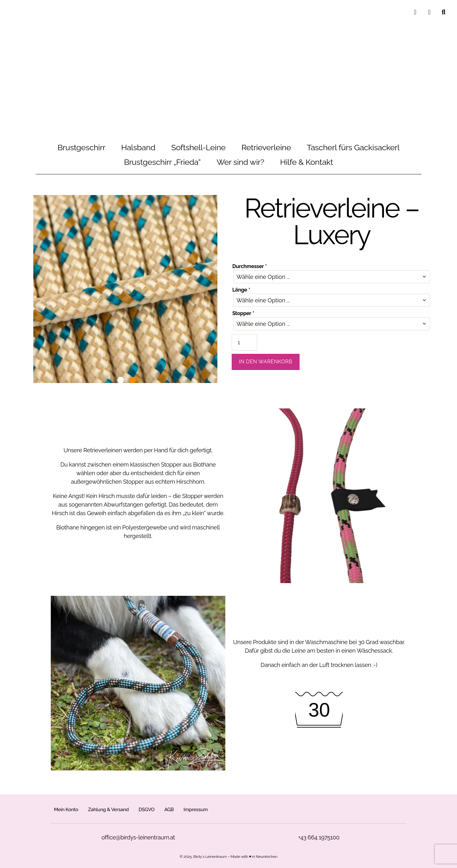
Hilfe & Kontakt (307, 162)
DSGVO (147, 810)
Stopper (243, 313)
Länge (241, 290)
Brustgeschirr (81, 147)
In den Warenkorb (266, 362)
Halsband (138, 147)
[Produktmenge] (244, 343)
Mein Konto (66, 810)
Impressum (195, 810)
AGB (169, 810)
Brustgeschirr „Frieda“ (162, 162)
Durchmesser (249, 266)
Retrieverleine (266, 147)
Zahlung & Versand (108, 810)
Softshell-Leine (199, 147)
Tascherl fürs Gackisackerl (353, 147)
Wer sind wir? (241, 162)
